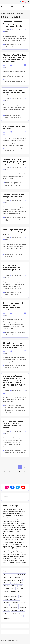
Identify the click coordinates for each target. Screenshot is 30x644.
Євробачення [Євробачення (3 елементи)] (21, 575)
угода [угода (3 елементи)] (15, 613)
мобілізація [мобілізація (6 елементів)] (14, 605)
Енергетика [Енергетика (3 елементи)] (17, 577)
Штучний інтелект (13, 367)
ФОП (14, 14)
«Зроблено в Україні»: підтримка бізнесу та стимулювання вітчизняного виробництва (13, 517)
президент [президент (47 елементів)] (15, 610)
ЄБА (18, 332)
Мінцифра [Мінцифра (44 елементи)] (15, 583)
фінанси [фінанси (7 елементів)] (21, 613)
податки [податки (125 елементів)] (7, 610)
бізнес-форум (20, 409)
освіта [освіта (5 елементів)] (6, 608)
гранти (12, 116)
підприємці (9, 46)
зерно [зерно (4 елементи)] (6, 599)
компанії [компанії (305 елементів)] (7, 602)
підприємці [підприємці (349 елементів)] (7, 613)
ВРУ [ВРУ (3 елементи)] (6, 577)
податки (8, 256)
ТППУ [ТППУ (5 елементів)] (21, 586)
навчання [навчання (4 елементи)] (23, 605)
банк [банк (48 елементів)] (22, 588)
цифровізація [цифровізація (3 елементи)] (19, 616)
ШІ (6, 367)
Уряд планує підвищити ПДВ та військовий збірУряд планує (15, 232)
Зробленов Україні (11, 184)
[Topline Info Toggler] (2, 2)
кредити (8, 186)
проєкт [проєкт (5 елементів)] (22, 610)
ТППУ (7, 412)
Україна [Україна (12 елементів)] (7, 588)
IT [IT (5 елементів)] (5, 575)
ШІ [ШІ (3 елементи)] (17, 588)
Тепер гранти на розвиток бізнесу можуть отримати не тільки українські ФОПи (15, 24)
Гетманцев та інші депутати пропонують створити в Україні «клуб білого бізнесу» (15, 550)
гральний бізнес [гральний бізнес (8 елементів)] (15, 591)
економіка (13, 44)
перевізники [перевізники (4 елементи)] (14, 608)
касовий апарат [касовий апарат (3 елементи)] (15, 599)
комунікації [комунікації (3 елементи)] (15, 602)
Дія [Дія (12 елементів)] (10, 577)
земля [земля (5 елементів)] (21, 597)
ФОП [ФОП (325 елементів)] (13, 588)
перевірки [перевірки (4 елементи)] (23, 608)
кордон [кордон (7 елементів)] (23, 602)
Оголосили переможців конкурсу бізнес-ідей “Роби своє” (14, 93)
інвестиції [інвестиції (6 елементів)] (7, 619)
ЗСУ (25, 451)
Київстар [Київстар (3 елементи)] (7, 583)
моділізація (15, 452)
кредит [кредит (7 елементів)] (6, 605)
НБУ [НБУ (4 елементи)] (22, 583)
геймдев (12, 217)
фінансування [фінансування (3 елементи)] (8, 616)
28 (25, 472)
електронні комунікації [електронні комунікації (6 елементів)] (11, 597)
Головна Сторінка (7, 14)
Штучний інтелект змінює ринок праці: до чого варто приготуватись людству (14, 345)
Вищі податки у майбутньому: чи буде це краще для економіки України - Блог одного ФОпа (15, 556)
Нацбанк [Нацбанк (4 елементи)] (7, 586)
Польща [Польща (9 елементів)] (14, 586)
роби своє (16, 117)
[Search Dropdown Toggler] (23, 7)
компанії (19, 44)
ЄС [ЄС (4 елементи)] (14, 575)
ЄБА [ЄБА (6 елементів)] (9, 575)
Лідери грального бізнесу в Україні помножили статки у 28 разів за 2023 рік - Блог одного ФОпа (15, 536)
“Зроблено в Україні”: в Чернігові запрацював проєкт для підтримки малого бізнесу (15, 529)
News (7, 32)
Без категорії (9, 278)
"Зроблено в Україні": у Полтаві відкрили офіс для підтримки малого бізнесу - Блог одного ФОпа (15, 511)
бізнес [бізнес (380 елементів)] (6, 591)
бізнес (7, 44)
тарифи (15, 294)
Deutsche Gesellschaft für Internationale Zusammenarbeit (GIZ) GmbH (15, 407)
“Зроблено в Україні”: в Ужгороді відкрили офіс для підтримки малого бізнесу (14, 162)
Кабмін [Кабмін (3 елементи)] (19, 580)
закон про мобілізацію (16, 451)
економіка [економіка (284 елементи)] (14, 594)
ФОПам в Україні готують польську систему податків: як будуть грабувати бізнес (15, 560)
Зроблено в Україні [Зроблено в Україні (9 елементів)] (10, 580)
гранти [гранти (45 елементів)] (6, 594)
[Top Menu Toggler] (28, 7)
